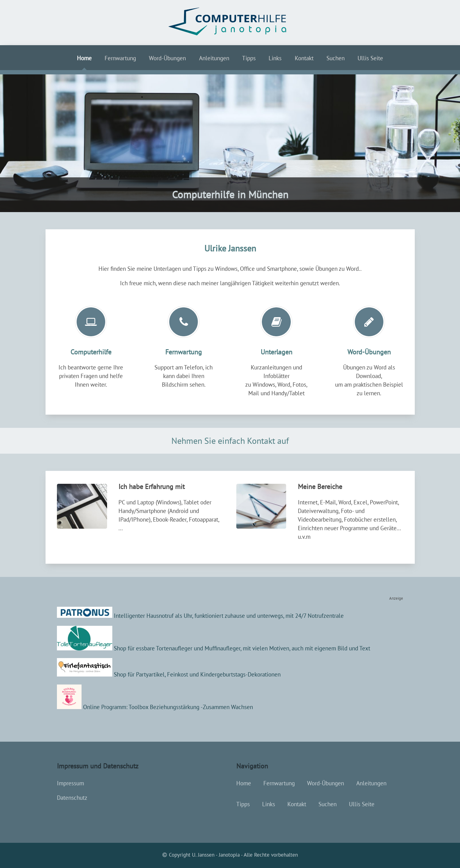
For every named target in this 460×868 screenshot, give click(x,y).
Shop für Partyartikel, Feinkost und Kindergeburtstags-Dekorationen (169, 674)
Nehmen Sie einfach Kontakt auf (230, 441)
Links (275, 58)
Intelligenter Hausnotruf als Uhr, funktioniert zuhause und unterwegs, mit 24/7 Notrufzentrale (200, 616)
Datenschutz (72, 798)
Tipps (249, 58)
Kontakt (304, 58)
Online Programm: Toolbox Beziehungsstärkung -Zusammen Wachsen (155, 707)
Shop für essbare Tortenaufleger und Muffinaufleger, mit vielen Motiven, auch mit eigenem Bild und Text (241, 648)
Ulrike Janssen (230, 248)
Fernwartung (120, 58)
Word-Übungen (167, 58)
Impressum (70, 783)
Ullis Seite (370, 58)
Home (84, 58)
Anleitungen (214, 58)
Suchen (336, 58)
